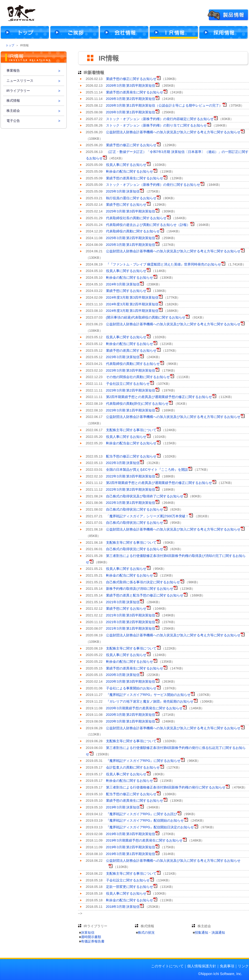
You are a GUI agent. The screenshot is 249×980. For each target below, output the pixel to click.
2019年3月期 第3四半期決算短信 (131, 834)
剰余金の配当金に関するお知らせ (131, 443)
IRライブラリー (18, 91)
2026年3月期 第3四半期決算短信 (131, 86)
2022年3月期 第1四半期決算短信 (131, 503)
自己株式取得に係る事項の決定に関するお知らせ (143, 582)
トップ (10, 45)
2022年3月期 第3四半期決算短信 (131, 476)
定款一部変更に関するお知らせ (130, 887)
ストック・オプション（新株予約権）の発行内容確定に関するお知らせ (160, 119)
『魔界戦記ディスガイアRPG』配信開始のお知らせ (145, 820)
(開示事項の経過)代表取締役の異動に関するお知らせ (146, 317)
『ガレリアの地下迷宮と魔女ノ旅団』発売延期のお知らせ (150, 701)
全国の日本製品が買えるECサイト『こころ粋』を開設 (147, 470)
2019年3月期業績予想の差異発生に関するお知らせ (144, 840)
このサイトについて (167, 966)
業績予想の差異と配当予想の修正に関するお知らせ (145, 595)
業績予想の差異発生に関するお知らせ (135, 92)
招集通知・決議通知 (210, 933)
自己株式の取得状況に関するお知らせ (135, 509)
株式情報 (13, 101)
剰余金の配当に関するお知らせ (130, 171)
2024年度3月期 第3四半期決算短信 (132, 297)
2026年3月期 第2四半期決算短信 (131, 99)
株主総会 (13, 111)
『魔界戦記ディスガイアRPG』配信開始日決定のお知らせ (150, 827)
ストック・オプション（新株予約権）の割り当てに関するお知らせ (156, 125)
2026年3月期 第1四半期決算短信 (131, 112)
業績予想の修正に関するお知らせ (131, 79)
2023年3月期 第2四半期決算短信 (131, 390)
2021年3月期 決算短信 (123, 602)
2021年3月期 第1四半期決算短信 (131, 628)
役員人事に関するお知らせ (126, 165)
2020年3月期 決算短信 (123, 675)
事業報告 (13, 71)
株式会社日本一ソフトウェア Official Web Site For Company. (21, 13)
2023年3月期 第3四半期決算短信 (131, 370)
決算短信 (88, 933)
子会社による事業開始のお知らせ (131, 688)
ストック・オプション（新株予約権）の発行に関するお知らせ (153, 185)
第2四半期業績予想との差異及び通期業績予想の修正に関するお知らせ (159, 397)
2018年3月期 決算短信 (123, 907)
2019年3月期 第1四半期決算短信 (131, 854)
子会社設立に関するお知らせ (128, 384)
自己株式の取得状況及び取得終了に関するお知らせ (145, 496)
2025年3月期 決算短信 (123, 191)
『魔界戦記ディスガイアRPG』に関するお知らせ (143, 761)
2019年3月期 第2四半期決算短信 (131, 847)
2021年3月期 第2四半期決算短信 (131, 622)
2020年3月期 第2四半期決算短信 (131, 715)
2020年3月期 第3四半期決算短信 (131, 681)
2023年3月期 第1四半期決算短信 (131, 410)
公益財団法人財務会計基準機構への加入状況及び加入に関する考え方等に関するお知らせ (173, 132)
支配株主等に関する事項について (131, 430)
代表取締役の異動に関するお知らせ (133, 231)
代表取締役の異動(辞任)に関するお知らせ (137, 404)
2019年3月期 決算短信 (123, 807)
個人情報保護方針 (202, 966)
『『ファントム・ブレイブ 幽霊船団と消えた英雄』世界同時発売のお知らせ (164, 264)
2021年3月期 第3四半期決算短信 (131, 615)
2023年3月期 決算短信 (123, 357)
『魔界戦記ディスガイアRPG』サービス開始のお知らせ (148, 695)
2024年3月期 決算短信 (123, 284)
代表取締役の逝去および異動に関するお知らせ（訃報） (148, 225)
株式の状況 (146, 933)
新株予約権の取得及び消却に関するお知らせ (140, 589)
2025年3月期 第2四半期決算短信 (131, 238)
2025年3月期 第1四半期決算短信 (131, 245)
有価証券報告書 (93, 941)
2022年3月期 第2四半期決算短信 (131, 489)
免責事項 (227, 966)
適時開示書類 (91, 937)
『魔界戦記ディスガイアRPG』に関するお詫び (142, 814)
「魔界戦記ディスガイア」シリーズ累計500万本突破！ (148, 516)
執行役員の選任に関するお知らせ (131, 198)
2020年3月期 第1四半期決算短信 (131, 721)
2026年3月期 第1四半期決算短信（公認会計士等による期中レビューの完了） (164, 105)
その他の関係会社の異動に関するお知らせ (138, 377)
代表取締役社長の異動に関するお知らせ (136, 218)
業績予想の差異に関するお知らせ (131, 351)
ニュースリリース (20, 81)
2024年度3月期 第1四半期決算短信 (132, 311)
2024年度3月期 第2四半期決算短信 (132, 304)
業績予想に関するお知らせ (126, 205)
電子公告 (13, 121)
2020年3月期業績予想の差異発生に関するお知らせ (144, 708)
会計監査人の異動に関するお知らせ (133, 767)
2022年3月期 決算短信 (123, 463)
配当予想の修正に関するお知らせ (131, 456)
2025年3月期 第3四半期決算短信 (131, 211)
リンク (243, 966)
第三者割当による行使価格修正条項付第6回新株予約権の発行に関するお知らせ (166, 787)
